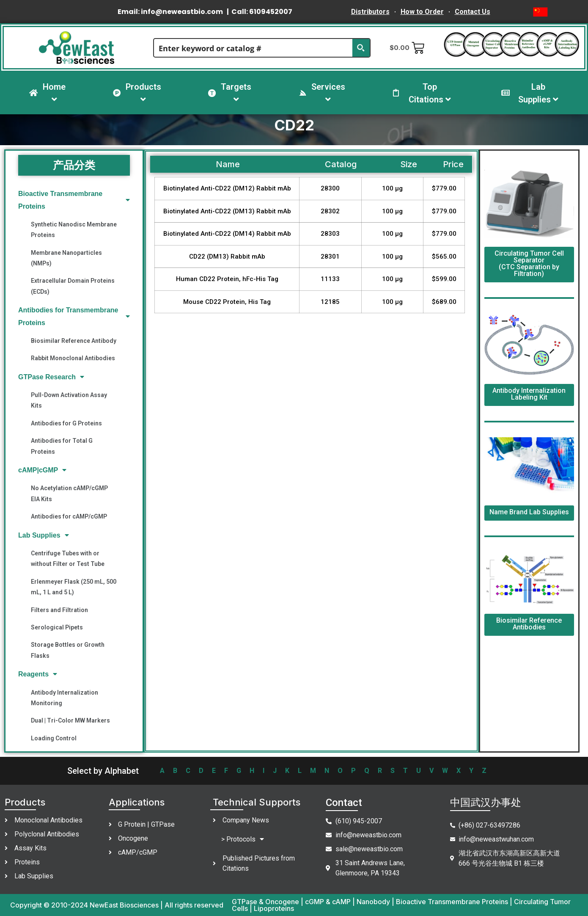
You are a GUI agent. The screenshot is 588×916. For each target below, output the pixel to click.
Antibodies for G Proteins (66, 423)
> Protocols (243, 839)
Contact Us (473, 12)
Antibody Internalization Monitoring (65, 698)
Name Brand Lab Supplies (529, 512)
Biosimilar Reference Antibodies (529, 624)
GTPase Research (51, 377)
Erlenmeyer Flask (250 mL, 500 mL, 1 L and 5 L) (74, 587)
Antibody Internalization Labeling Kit (529, 394)
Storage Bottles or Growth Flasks (68, 650)
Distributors (370, 12)
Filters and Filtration (59, 610)
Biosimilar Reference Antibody (74, 341)
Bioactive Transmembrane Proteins (74, 200)
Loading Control (54, 738)
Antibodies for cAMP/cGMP (69, 516)
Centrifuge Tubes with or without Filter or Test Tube (68, 559)
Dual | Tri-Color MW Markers (70, 720)
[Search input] (253, 48)
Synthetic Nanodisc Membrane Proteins (74, 230)
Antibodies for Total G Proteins (62, 446)
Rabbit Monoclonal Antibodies (73, 358)
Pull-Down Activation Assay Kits (69, 400)
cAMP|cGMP (42, 470)
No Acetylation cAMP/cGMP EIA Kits (69, 493)
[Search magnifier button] (361, 48)
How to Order (422, 12)
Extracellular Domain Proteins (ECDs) (73, 286)
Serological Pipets (57, 627)
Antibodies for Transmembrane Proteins (74, 316)
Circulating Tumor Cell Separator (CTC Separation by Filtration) (529, 263)
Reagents (38, 674)
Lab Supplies (44, 535)
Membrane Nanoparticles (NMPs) (66, 258)
